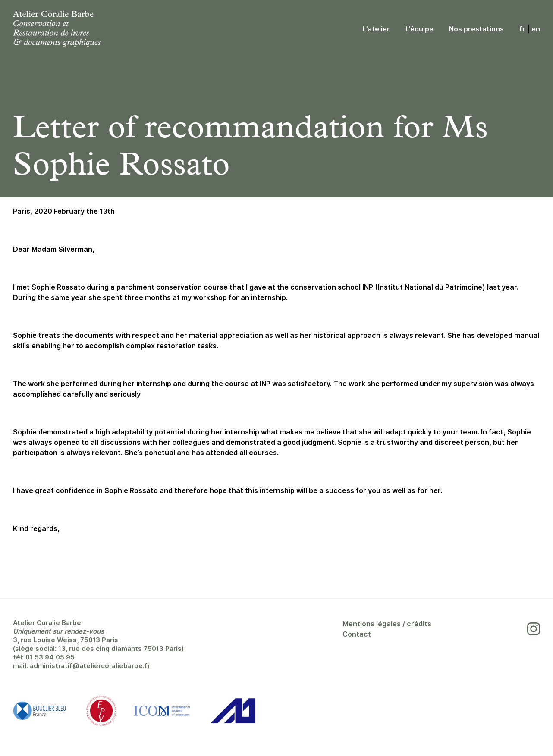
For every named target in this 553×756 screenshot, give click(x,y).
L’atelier (376, 29)
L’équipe (419, 29)
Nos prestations (476, 29)
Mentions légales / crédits (387, 624)
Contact (357, 634)
